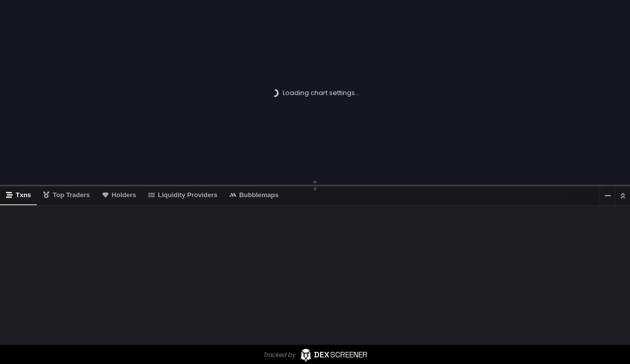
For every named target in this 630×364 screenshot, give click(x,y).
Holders (119, 195)
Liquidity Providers (183, 195)
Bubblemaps (254, 195)
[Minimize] (607, 195)
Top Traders (66, 195)
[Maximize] (622, 195)
